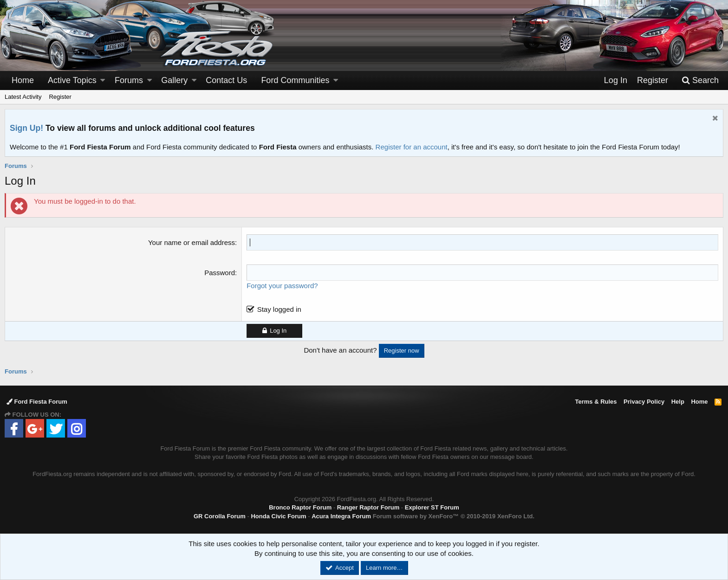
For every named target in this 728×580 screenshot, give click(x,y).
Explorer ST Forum (432, 507)
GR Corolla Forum (220, 516)
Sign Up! (26, 128)
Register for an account (412, 147)
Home (23, 80)
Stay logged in (279, 309)
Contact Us (226, 80)
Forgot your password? (282, 286)
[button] (103, 81)
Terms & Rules (596, 402)
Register (60, 97)
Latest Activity (23, 97)
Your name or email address (192, 242)
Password (220, 273)
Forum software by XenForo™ (454, 516)
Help (678, 402)
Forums (129, 80)
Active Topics (72, 80)
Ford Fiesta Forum (37, 402)
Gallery (174, 80)
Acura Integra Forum (341, 516)
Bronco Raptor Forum (300, 507)
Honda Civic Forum (278, 516)
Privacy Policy (644, 402)
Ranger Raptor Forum (368, 507)
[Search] (700, 81)
